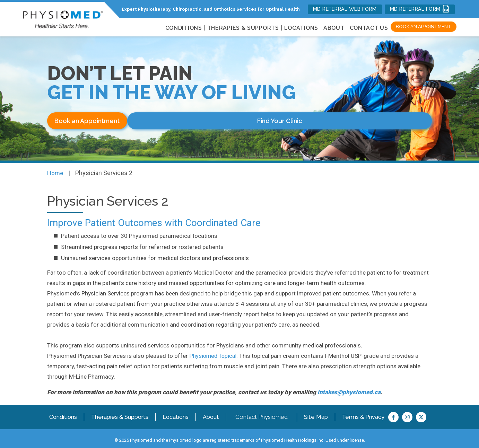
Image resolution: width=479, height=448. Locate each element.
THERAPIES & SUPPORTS (243, 28)
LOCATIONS (301, 28)
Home (56, 169)
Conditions (63, 413)
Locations (177, 413)
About (334, 28)
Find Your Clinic (180, 121)
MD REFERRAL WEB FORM (345, 9)
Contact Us (369, 28)
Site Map (317, 413)
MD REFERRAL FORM (420, 9)
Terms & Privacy (365, 413)
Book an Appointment (424, 27)
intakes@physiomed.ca (349, 388)
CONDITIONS (184, 28)
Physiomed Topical (214, 352)
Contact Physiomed (263, 413)
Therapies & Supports (120, 413)
